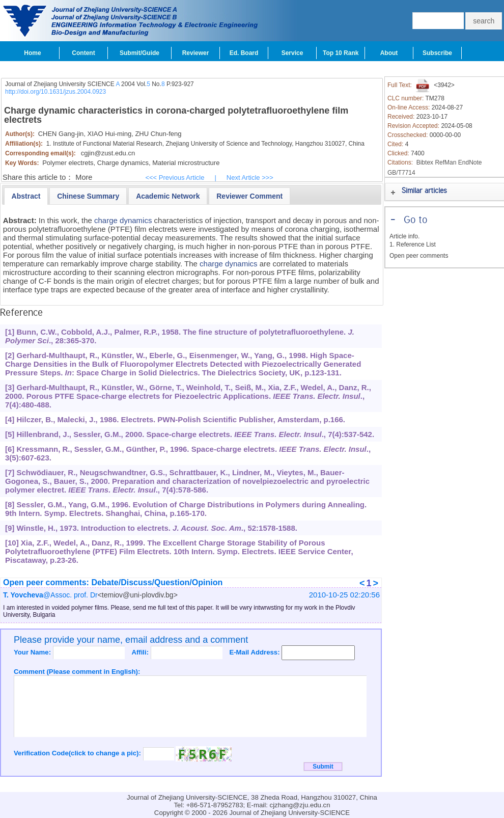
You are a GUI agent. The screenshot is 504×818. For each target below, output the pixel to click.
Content (83, 53)
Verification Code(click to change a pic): (78, 753)
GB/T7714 (401, 173)
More (84, 177)
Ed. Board (244, 53)
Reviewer (196, 53)
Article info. (404, 236)
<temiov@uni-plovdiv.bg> (138, 595)
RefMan (445, 162)
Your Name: (33, 652)
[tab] (26, 196)
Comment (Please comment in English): (77, 672)
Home (32, 53)
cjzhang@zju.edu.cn (300, 805)
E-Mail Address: (255, 652)
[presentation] (26, 196)
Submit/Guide (139, 53)
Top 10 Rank (341, 53)
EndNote (470, 162)
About (389, 53)
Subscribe (437, 53)
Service (292, 53)
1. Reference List (413, 244)
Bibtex (425, 162)
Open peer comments (419, 256)
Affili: (141, 652)
